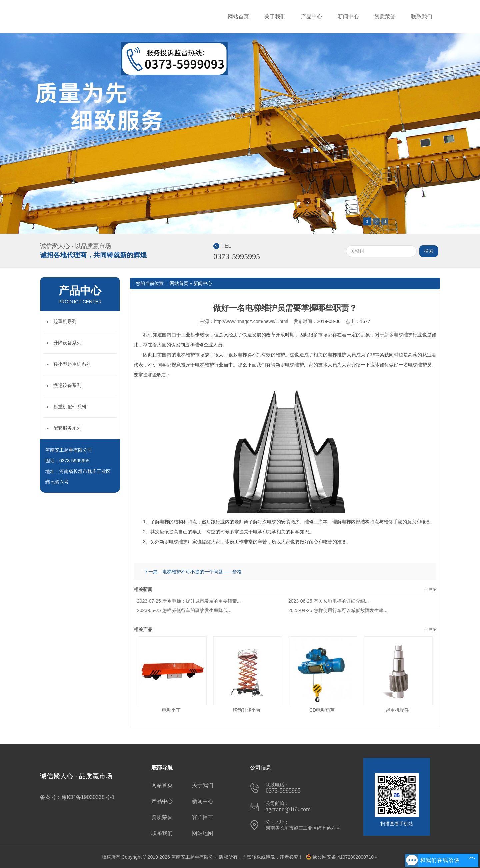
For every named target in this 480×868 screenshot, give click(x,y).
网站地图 (203, 833)
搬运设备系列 (67, 385)
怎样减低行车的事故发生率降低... (184, 610)
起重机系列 (65, 321)
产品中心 (312, 17)
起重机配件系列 (70, 407)
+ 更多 (431, 589)
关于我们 (275, 17)
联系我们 (422, 17)
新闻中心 (348, 17)
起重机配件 (397, 710)
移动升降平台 (247, 710)
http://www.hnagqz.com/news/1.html (251, 321)
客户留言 (203, 817)
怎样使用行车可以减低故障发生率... (338, 610)
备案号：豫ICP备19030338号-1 (77, 797)
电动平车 (171, 710)
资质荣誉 (385, 17)
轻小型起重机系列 (72, 364)
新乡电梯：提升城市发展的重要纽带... (189, 601)
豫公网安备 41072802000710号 (342, 857)
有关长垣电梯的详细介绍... (328, 601)
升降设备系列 (67, 343)
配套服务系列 (67, 428)
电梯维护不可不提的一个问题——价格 (202, 572)
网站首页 (238, 17)
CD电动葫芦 (322, 710)
